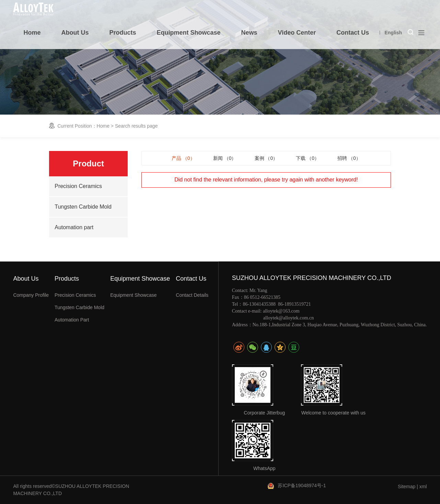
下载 (308, 158)
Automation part (74, 227)
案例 (266, 158)
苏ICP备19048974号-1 (302, 485)
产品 (183, 158)
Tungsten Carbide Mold (83, 207)
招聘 (349, 158)
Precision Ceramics (78, 186)
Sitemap (407, 487)
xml (423, 487)
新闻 (225, 158)
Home (103, 126)
